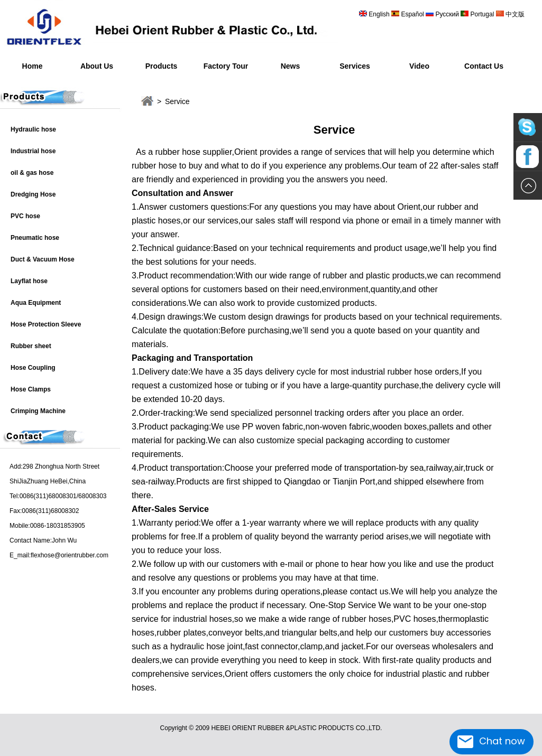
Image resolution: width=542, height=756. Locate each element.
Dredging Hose (33, 194)
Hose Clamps (31, 389)
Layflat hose (29, 281)
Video (419, 66)
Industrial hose (33, 151)
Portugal (482, 14)
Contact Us (484, 66)
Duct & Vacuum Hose (43, 259)
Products (162, 66)
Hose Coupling (33, 368)
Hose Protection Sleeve (46, 324)
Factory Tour (226, 66)
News (291, 66)
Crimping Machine (38, 411)
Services (355, 66)
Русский (447, 14)
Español (413, 14)
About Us (97, 66)
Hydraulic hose (33, 129)
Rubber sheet (31, 346)
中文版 (514, 14)
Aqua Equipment (36, 303)
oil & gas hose (32, 173)
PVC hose (25, 216)
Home (33, 66)
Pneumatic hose (35, 238)
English (379, 14)
